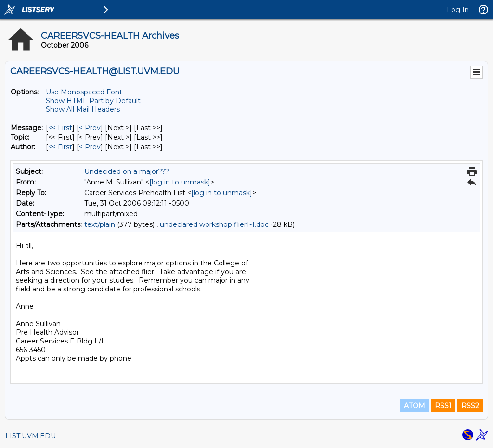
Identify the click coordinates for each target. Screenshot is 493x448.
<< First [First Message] (60, 128)
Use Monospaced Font (84, 92)
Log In (458, 10)
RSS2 (470, 406)
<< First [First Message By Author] (60, 147)
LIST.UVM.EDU (31, 436)
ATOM (415, 406)
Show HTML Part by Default (93, 101)
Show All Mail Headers (83, 109)
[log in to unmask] (180, 182)
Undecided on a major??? (127, 171)
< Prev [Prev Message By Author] (90, 147)
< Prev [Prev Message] (90, 128)
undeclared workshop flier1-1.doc (214, 224)
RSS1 (443, 406)
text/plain (100, 224)
